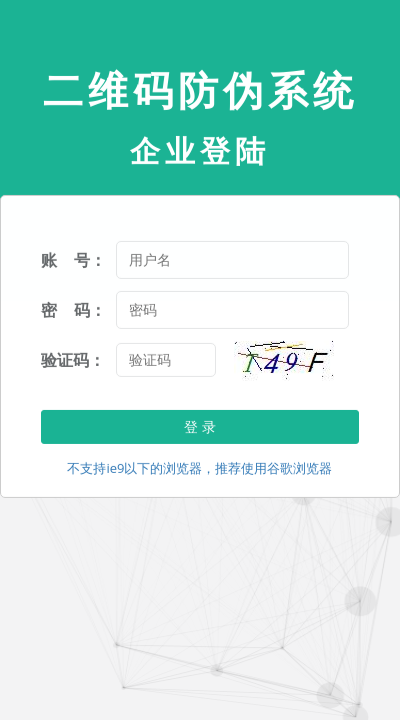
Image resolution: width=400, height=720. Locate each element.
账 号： (73, 260)
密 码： (73, 310)
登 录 (200, 426)
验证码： (73, 360)
